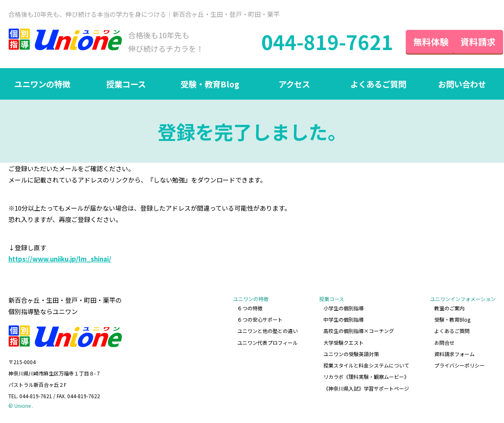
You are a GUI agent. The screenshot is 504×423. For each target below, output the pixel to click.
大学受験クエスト (344, 342)
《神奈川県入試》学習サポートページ (366, 386)
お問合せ (444, 342)
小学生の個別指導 (344, 308)
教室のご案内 (449, 308)
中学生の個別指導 (344, 319)
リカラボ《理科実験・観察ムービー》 (366, 375)
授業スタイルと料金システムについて (366, 364)
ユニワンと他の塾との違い (268, 330)
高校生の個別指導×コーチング (359, 330)
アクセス (294, 84)
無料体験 (416, 42)
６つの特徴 (250, 308)
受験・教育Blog (210, 84)
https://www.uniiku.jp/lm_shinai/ (60, 259)
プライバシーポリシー (459, 364)
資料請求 (470, 42)
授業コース (126, 84)
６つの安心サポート (260, 319)
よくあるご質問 (378, 84)
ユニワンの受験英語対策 (351, 353)
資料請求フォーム (454, 353)
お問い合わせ (462, 84)
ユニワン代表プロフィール (268, 342)
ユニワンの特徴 (42, 84)
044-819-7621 (312, 42)
